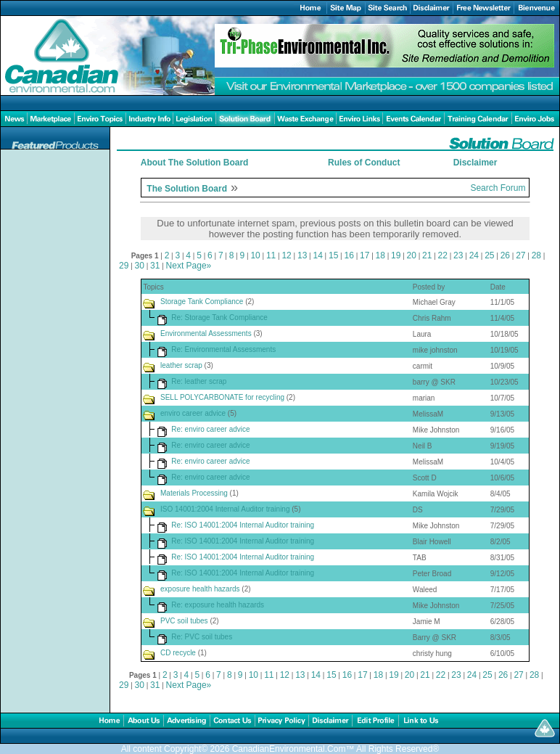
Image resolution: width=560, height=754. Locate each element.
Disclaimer (475, 163)
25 (489, 255)
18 (380, 255)
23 (458, 255)
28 (536, 255)
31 (155, 266)
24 (474, 255)
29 (124, 266)
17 (365, 255)
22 (443, 255)
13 (302, 255)
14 (317, 255)
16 (349, 255)
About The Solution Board (195, 163)
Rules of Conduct (364, 163)
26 (505, 255)
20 (412, 255)
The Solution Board (187, 189)
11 (271, 255)
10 (255, 255)
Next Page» (189, 266)
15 (333, 255)
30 (140, 266)
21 (427, 255)
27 (520, 255)
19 (396, 255)
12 (286, 255)
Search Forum (498, 188)
